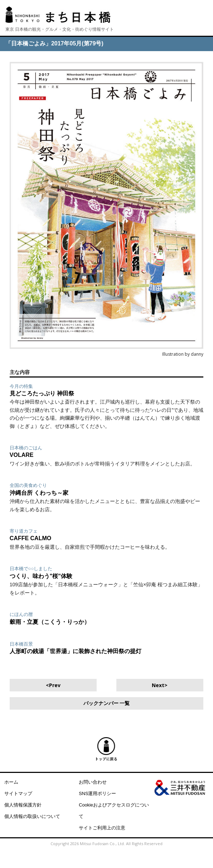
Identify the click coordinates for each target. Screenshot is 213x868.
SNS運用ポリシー (97, 793)
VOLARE (22, 455)
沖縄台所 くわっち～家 (39, 493)
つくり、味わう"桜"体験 (41, 576)
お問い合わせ (93, 782)
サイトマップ (18, 793)
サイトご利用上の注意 (102, 828)
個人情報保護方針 (23, 805)
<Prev (53, 685)
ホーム (11, 782)
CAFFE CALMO (30, 538)
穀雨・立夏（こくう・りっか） (50, 622)
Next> (160, 685)
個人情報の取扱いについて (32, 816)
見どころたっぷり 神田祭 (42, 393)
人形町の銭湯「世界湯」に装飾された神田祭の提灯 (76, 651)
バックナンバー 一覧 (107, 703)
